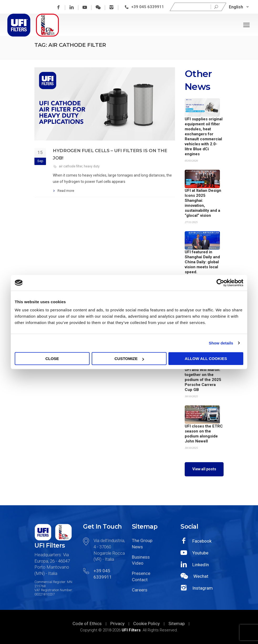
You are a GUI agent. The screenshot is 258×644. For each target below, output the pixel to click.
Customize (129, 359)
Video (138, 563)
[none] (239, 7)
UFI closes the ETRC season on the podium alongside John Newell (204, 434)
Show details (221, 343)
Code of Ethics (87, 624)
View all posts (204, 469)
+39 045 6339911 (148, 7)
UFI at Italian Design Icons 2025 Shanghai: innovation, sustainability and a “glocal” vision (203, 203)
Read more (66, 191)
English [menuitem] (236, 7)
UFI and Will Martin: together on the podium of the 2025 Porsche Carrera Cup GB (203, 380)
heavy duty (92, 166)
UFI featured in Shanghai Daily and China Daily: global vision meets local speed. (202, 262)
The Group (142, 540)
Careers (140, 590)
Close (52, 359)
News (137, 547)
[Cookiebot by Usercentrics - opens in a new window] (220, 283)
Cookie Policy (146, 624)
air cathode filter (71, 166)
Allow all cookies (206, 359)
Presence (141, 573)
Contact (140, 580)
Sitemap (177, 624)
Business (141, 557)
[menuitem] (239, 7)
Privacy (117, 624)
